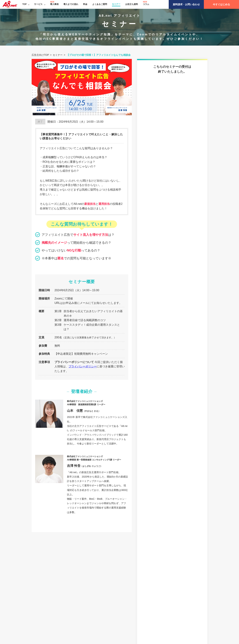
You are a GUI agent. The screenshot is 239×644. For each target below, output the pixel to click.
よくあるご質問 (100, 4)
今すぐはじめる (221, 4)
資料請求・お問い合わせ (186, 4)
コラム (146, 4)
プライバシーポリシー (83, 366)
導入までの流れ (71, 4)
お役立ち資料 (132, 4)
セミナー (116, 4)
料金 (85, 4)
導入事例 (54, 4)
